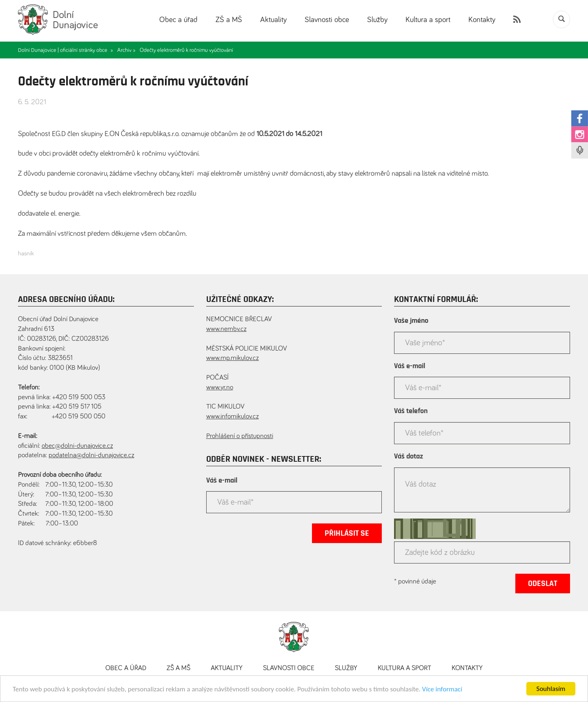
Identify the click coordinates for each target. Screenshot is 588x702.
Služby (377, 20)
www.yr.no (220, 388)
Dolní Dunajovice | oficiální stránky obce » (66, 50)
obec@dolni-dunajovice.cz (77, 446)
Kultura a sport (428, 20)
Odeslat (543, 584)
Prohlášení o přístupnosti (240, 436)
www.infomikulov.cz (233, 417)
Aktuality (273, 20)
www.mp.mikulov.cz (233, 358)
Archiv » (126, 50)
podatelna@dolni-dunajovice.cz (91, 455)
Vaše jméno (411, 321)
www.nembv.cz (226, 329)
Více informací (442, 690)
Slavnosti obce (327, 20)
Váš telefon (411, 411)
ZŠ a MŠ (229, 20)
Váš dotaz (409, 456)
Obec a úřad (178, 20)
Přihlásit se (347, 533)
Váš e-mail (222, 481)
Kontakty (482, 20)
